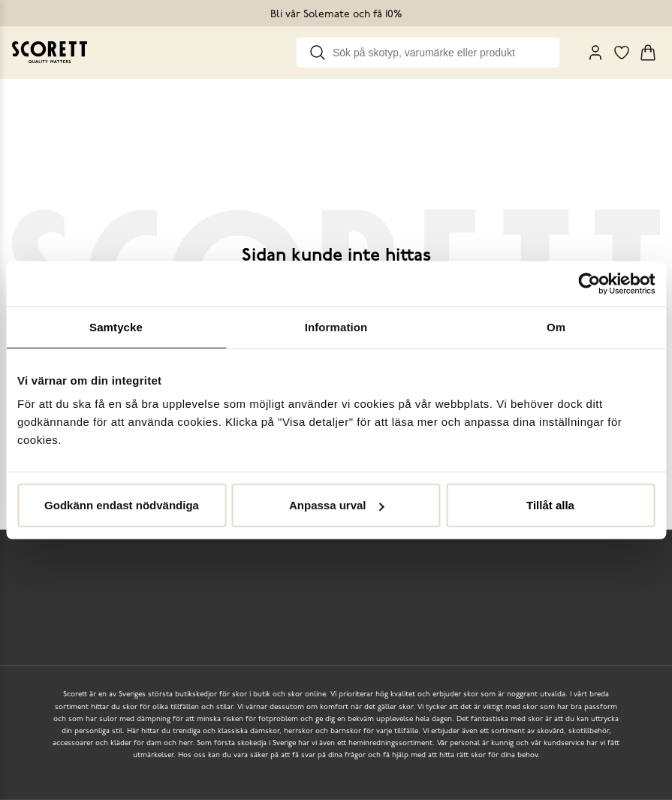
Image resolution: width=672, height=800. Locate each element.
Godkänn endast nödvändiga (122, 505)
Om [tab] (556, 326)
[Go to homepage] (50, 52)
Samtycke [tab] (116, 326)
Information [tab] (336, 326)
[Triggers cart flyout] (648, 53)
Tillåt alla (550, 505)
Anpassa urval (337, 505)
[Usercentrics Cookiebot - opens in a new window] (589, 283)
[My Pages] (595, 53)
